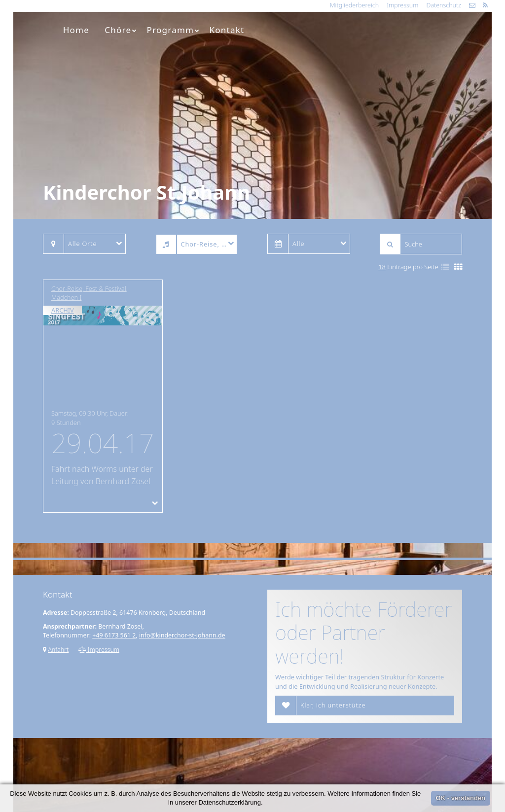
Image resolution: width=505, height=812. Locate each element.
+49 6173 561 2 (114, 635)
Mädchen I (66, 297)
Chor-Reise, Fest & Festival (89, 288)
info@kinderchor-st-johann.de (182, 635)
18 (382, 267)
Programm (174, 30)
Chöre (121, 30)
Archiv (63, 310)
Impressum (402, 5)
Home (76, 30)
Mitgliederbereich (354, 5)
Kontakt (227, 30)
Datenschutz (444, 5)
